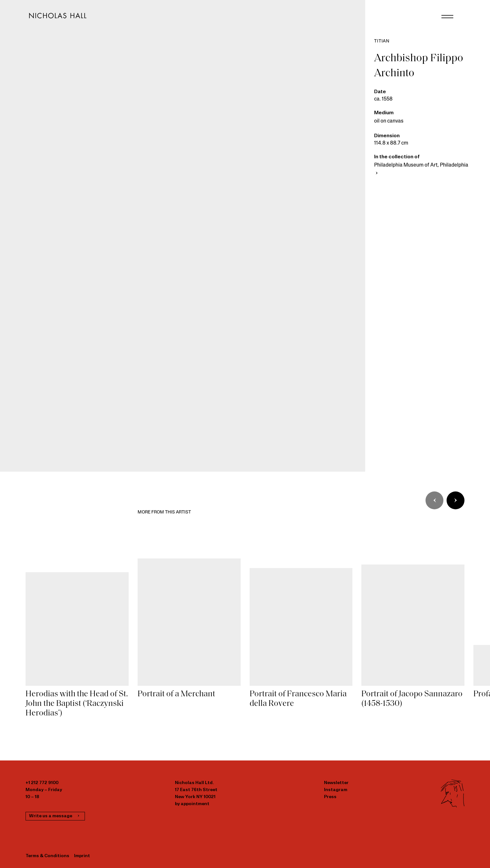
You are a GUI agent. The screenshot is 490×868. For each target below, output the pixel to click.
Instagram (336, 790)
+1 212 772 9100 (42, 783)
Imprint (82, 856)
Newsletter (336, 783)
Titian (382, 41)
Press (330, 797)
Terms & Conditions (47, 856)
